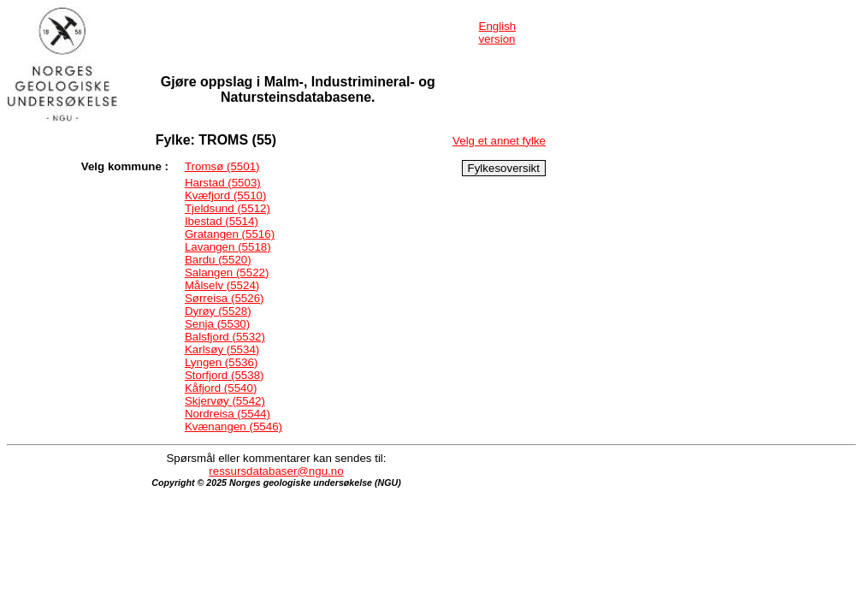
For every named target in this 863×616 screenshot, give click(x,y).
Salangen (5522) (227, 272)
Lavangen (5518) (228, 247)
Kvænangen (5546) (233, 426)
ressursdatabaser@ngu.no (276, 471)
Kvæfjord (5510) (226, 195)
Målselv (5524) (222, 285)
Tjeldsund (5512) (228, 208)
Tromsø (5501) (222, 166)
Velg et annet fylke (499, 141)
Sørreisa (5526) (225, 298)
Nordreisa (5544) (228, 414)
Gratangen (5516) (230, 234)
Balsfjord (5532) (225, 337)
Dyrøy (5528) (218, 311)
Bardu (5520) (218, 260)
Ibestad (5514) (222, 221)
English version (498, 33)
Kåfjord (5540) (221, 388)
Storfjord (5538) (225, 375)
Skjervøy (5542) (225, 401)
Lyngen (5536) (221, 362)
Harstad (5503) (223, 183)
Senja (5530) (217, 324)
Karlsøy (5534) (222, 349)
